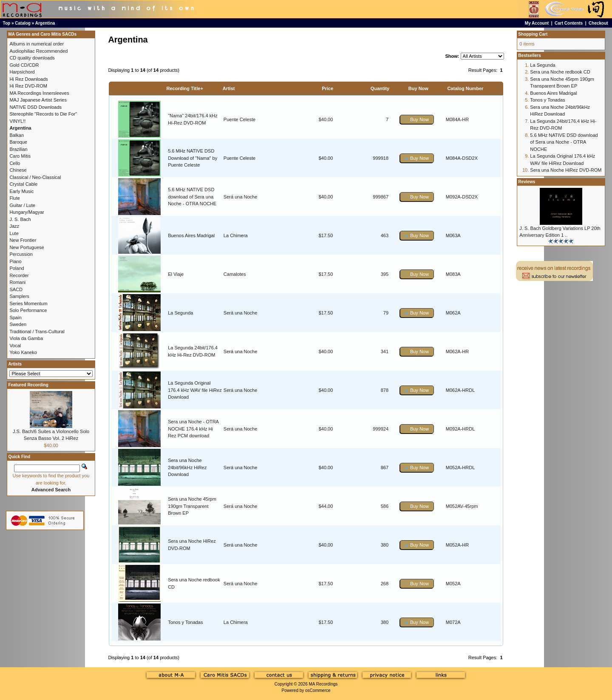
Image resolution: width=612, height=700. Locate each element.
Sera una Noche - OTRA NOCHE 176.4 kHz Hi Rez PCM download (193, 429)
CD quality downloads (32, 58)
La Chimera (236, 235)
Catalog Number (465, 88)
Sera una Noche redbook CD (560, 72)
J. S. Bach (20, 219)
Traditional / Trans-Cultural (37, 332)
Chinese (18, 170)
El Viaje (176, 274)
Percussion (21, 254)
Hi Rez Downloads (28, 79)
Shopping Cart (533, 34)
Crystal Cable (23, 184)
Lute (14, 233)
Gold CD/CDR (24, 65)
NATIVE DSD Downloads (35, 107)
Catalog (23, 23)
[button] (417, 120)
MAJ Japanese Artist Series (38, 100)
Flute (14, 198)
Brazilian (18, 149)
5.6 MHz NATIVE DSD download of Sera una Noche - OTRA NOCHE (192, 197)
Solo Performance (28, 310)
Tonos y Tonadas (185, 622)
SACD (16, 289)
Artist (229, 88)
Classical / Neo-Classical (35, 177)
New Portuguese (27, 247)
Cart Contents (569, 23)
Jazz (14, 226)
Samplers (19, 296)
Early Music (21, 191)
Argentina (45, 23)
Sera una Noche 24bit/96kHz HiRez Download (187, 467)
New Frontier (23, 240)
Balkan (17, 135)
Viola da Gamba (26, 338)
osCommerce (318, 690)
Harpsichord (22, 72)
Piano (15, 261)
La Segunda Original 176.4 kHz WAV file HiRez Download (195, 390)
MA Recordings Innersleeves (39, 93)
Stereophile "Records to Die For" (43, 114)
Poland (17, 268)
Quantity (380, 88)
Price (327, 88)
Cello (15, 163)
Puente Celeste (239, 119)
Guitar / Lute (22, 205)
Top (7, 23)
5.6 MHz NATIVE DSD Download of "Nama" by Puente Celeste (193, 158)
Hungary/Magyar (27, 212)
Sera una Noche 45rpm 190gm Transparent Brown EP (192, 506)
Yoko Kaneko (23, 352)
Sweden (18, 324)
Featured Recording (28, 385)
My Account (537, 23)
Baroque (18, 142)
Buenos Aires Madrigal (191, 235)
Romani (17, 282)
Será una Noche (241, 197)
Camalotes (235, 274)
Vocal (15, 346)
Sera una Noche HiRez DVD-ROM (566, 170)
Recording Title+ (185, 88)
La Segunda (180, 313)
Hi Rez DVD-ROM (28, 86)
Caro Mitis (20, 156)
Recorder (19, 275)
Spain (15, 317)
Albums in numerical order (37, 44)
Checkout (598, 23)
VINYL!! (17, 121)
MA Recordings (323, 684)
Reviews (527, 182)
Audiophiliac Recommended (38, 51)
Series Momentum (28, 303)
